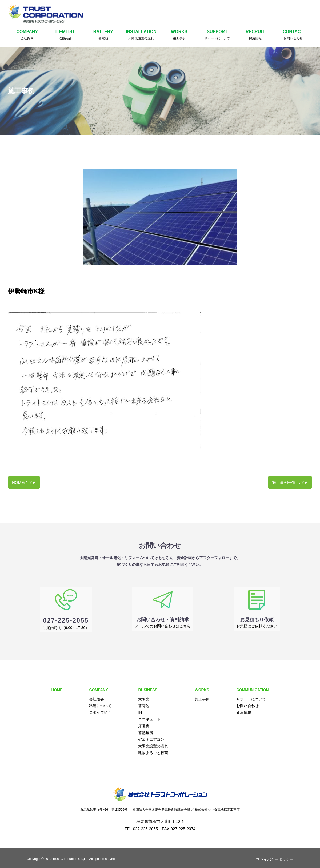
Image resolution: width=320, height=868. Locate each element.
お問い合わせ (247, 703)
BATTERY (103, 35)
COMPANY (27, 35)
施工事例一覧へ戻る (290, 482)
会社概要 (97, 696)
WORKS (179, 35)
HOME (57, 687)
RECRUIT (255, 35)
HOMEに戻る (24, 482)
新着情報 (244, 710)
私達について (100, 703)
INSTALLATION (141, 35)
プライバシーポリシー (275, 856)
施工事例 (202, 696)
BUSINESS (148, 687)
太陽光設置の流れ (153, 743)
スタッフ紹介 (100, 710)
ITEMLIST (65, 35)
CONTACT (293, 35)
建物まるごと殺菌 (153, 750)
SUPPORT (217, 35)
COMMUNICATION (252, 687)
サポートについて (251, 696)
